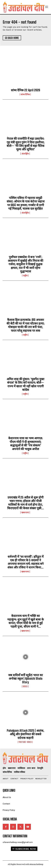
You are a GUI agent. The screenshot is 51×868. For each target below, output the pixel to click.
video (25, 686)
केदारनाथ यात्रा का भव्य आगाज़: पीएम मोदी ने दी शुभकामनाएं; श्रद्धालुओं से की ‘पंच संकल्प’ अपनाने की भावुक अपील (26, 443)
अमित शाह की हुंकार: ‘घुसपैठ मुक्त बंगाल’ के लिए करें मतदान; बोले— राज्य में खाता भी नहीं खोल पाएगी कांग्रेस (26, 384)
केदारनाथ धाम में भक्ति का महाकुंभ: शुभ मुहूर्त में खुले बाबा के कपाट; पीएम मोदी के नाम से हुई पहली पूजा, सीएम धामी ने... (26, 621)
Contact (6, 804)
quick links (9, 790)
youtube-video (25, 742)
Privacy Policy (9, 810)
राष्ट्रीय (25, 276)
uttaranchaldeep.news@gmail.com (18, 842)
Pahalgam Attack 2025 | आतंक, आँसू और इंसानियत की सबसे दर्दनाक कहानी (26, 734)
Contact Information (15, 836)
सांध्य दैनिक (25, 94)
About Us (7, 797)
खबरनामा (25, 512)
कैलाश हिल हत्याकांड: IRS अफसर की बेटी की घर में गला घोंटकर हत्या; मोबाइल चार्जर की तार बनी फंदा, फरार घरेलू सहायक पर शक (26, 325)
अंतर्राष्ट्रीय (25, 154)
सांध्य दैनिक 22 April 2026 (26, 90)
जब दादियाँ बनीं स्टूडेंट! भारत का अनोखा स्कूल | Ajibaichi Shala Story (26, 679)
